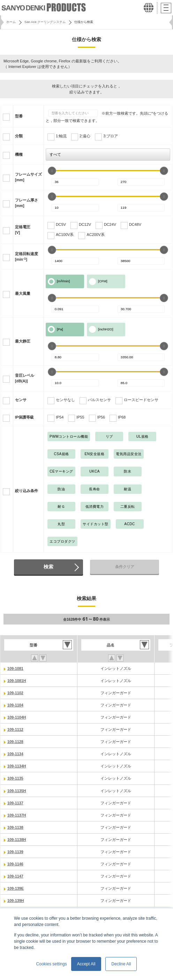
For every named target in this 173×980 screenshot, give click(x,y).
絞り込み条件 (27, 491)
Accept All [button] (86, 964)
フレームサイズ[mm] (28, 177)
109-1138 (15, 827)
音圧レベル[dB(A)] (25, 378)
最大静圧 (23, 341)
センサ (21, 400)
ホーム (11, 22)
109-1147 (15, 876)
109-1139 (15, 852)
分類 (19, 136)
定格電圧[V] (23, 230)
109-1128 (15, 742)
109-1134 (15, 754)
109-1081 (15, 668)
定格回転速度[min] (27, 257)
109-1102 (15, 693)
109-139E (16, 888)
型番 (19, 116)
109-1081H (17, 681)
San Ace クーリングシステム (45, 22)
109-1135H (17, 791)
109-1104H (17, 717)
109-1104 (15, 705)
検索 (48, 567)
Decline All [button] (121, 964)
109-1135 (15, 778)
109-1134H (17, 766)
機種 (19, 154)
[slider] (52, 171)
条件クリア (125, 567)
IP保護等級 (24, 417)
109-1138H (17, 840)
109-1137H (17, 815)
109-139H (16, 901)
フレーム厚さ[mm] (27, 203)
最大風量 (23, 293)
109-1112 (15, 729)
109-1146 (15, 864)
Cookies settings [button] (52, 964)
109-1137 (15, 803)
